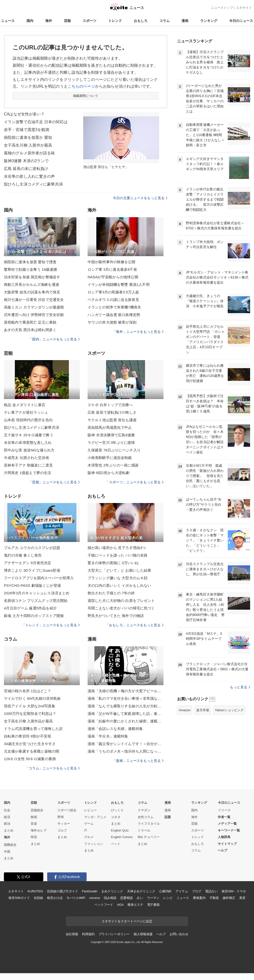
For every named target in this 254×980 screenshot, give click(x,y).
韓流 (34, 837)
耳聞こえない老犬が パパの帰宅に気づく (121, 608)
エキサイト (244, 8)
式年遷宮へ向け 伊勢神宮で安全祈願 (34, 315)
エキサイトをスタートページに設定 (127, 921)
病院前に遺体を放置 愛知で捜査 (30, 262)
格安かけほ (55, 898)
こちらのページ (81, 86)
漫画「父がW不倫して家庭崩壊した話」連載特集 (126, 714)
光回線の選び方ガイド (62, 891)
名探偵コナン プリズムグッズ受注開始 (36, 601)
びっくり (117, 810)
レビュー (91, 810)
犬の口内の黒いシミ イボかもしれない (119, 585)
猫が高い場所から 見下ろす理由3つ (117, 548)
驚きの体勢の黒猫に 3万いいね (113, 563)
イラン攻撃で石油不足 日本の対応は (36, 122)
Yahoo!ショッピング (229, 710)
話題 (168, 817)
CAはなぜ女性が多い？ (24, 114)
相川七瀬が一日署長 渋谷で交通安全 (34, 300)
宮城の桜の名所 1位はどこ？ (27, 691)
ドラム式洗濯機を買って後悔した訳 (33, 729)
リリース (224, 810)
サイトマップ (227, 844)
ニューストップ (222, 8)
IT (86, 830)
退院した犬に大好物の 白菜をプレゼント (121, 601)
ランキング (209, 21)
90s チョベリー (149, 837)
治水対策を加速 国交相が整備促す (32, 277)
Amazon (185, 710)
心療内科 (165, 891)
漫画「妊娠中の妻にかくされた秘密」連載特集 (126, 721)
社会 (7, 810)
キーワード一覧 (229, 830)
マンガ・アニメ (95, 817)
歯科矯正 (229, 898)
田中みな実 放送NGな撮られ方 (29, 450)
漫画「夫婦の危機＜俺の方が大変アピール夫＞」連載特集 (126, 691)
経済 (7, 817)
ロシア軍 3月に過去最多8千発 (112, 269)
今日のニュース (241, 21)
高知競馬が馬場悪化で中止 (110, 427)
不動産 (214, 898)
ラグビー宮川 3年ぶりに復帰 (111, 443)
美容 (242, 898)
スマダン (144, 810)
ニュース (8, 21)
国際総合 (10, 845)
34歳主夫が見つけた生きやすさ (30, 744)
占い (140, 898)
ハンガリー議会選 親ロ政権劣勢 (114, 315)
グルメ (89, 837)
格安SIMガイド (19, 898)
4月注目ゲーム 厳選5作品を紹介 (30, 608)
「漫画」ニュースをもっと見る (138, 761)
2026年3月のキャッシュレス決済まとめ (37, 593)
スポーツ (90, 21)
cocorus (95, 898)
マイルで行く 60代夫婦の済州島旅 (32, 698)
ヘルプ (222, 850)
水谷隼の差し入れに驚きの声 (29, 176)
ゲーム (89, 824)
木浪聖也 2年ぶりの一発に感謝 (113, 465)
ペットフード (104, 905)
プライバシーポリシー (114, 934)
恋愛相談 (126, 898)
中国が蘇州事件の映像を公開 (112, 262)
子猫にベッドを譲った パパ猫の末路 (118, 555)
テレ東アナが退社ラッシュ (26, 412)
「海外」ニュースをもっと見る (138, 332)
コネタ (116, 817)
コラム (164, 21)
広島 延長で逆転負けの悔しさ (112, 412)
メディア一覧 (227, 824)
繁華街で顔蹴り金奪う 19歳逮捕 (30, 269)
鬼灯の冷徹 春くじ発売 (23, 555)
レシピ (168, 898)
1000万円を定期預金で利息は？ (30, 714)
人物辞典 (224, 837)
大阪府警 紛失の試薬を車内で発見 (32, 292)
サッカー (64, 824)
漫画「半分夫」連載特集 (108, 736)
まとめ (9, 830)
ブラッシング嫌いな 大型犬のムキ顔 (118, 578)
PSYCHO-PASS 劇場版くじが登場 (32, 585)
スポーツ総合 (67, 810)
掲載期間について (86, 96)
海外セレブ (39, 830)
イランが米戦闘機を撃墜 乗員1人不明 (119, 285)
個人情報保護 (143, 934)
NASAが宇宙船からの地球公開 (113, 277)
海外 (49, 21)
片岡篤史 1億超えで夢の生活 (27, 473)
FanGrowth (90, 891)
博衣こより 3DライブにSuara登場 (32, 570)
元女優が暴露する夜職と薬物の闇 (32, 751)
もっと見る (240, 687)
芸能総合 (37, 810)
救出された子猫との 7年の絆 (111, 593)
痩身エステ (135, 905)
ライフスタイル (149, 824)
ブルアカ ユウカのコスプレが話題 (32, 548)
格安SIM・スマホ (234, 891)
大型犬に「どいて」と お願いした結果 (119, 570)
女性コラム (146, 817)
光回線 (38, 898)
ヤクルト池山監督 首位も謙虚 (112, 420)
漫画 (185, 21)
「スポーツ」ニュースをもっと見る (135, 482)
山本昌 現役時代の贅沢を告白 (28, 420)
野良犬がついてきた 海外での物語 (116, 616)
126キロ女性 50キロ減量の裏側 (30, 759)
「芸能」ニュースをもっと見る (54, 482)
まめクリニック (112, 891)
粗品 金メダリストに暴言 (25, 405)
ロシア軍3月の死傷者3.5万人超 (113, 292)
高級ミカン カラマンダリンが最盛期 (34, 307)
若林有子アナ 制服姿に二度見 (28, 465)
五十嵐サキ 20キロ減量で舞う (29, 435)
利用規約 (88, 934)
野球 (61, 817)
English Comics (122, 837)
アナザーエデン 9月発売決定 (27, 563)
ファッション (94, 844)
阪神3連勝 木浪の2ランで (26, 161)
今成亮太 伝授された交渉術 (27, 458)
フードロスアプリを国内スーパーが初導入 (39, 578)
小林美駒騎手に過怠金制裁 (110, 458)
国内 (30, 21)
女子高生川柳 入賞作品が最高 (28, 721)
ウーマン (153, 898)
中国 (7, 852)
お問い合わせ (179, 934)
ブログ (197, 891)
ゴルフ (62, 830)
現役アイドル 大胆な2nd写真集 (30, 706)
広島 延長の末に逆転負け (26, 169)
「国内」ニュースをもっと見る (54, 339)
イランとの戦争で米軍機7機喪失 (114, 307)
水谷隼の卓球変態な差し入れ (28, 443)
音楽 (34, 824)
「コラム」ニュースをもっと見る (53, 768)
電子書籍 (153, 905)
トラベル (144, 830)
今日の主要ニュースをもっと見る (140, 198)
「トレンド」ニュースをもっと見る (51, 625)
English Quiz (120, 830)
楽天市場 (203, 710)
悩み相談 (110, 898)
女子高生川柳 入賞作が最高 (28, 145)
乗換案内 (199, 898)
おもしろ (141, 21)
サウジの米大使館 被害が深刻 (112, 322)
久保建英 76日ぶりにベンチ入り (114, 450)
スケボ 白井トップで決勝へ (110, 405)
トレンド (115, 21)
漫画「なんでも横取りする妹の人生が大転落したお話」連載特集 (126, 706)
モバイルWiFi (76, 898)
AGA (120, 905)
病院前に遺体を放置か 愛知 (28, 137)
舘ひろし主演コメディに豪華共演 (33, 184)
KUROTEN (35, 891)
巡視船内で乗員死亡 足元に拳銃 (30, 322)
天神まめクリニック (141, 891)
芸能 (67, 21)
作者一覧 (224, 817)
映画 (34, 817)
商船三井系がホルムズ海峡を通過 (32, 285)
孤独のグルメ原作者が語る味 (29, 153)
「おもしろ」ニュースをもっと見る (135, 625)
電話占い (211, 891)
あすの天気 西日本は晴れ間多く (30, 330)
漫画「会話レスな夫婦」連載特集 (115, 729)
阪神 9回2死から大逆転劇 (109, 473)
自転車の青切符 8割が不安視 (27, 736)
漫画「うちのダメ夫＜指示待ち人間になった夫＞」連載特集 (126, 751)
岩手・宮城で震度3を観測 (27, 130)
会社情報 (72, 934)
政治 (7, 824)
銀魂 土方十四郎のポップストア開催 (34, 616)
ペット (116, 844)
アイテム (182, 891)
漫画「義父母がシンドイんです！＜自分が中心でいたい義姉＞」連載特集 (126, 744)
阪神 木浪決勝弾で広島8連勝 (111, 435)
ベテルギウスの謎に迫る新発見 (113, 300)
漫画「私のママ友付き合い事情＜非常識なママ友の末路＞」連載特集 (126, 698)
